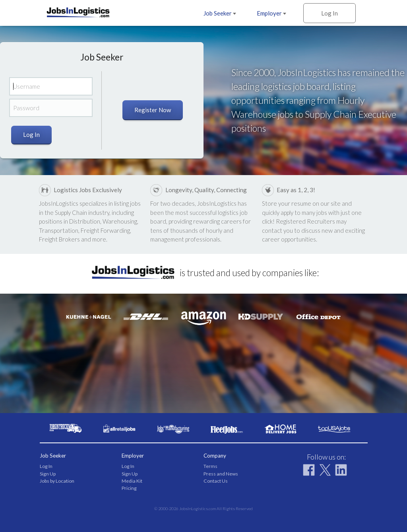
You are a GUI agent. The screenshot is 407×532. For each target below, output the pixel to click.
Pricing (129, 488)
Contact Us (216, 481)
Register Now (153, 110)
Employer (271, 13)
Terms (210, 466)
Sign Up (48, 474)
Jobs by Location (57, 481)
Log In (329, 13)
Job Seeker (220, 13)
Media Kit (132, 481)
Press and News (221, 474)
